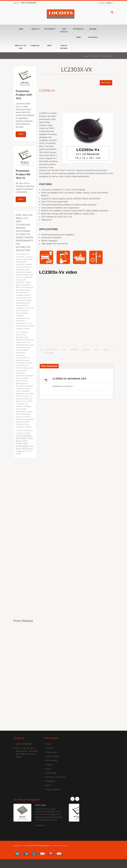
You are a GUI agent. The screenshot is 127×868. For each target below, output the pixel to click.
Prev (72, 808)
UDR (65, 349)
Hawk (79, 37)
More (21, 134)
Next (77, 808)
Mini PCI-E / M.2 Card (21, 47)
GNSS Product (64, 30)
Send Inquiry (106, 83)
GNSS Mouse (27, 448)
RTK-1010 (41, 814)
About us (35, 29)
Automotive (86, 349)
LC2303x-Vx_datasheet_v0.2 (60, 387)
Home (21, 29)
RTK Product (79, 29)
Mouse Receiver (107, 56)
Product (95, 56)
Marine (106, 349)
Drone (97, 349)
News (49, 45)
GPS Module (26, 436)
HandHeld (74, 349)
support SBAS (49, 353)
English (109, 3)
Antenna (93, 29)
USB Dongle (93, 37)
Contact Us (20, 451)
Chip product (50, 29)
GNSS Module (21, 438)
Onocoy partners (64, 47)
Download (35, 45)
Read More (40, 834)
